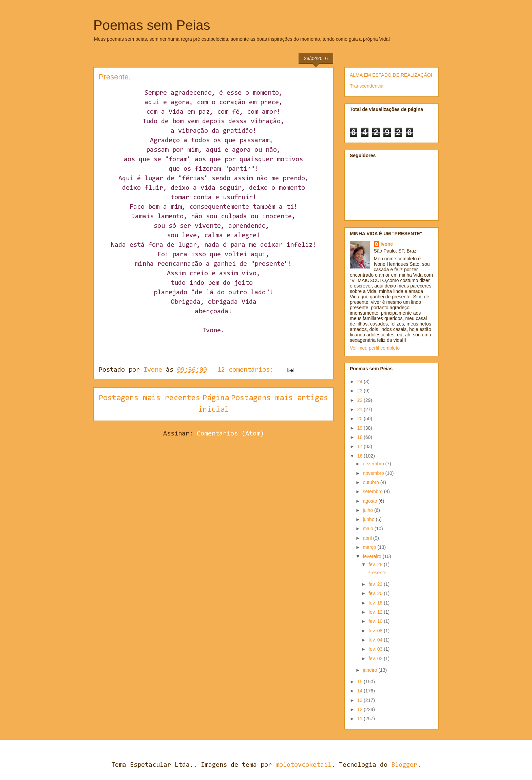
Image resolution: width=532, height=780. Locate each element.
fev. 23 (376, 584)
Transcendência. (367, 86)
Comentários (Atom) (230, 434)
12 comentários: (247, 370)
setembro (373, 491)
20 (360, 419)
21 (360, 409)
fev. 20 (376, 593)
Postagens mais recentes (149, 398)
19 (360, 428)
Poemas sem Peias (152, 25)
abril (368, 538)
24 (360, 382)
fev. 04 (376, 640)
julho (368, 510)
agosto (370, 501)
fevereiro (373, 556)
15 (360, 682)
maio (368, 528)
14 (360, 691)
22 (360, 400)
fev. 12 (376, 612)
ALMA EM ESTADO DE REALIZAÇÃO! (391, 75)
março (370, 547)
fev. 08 (376, 631)
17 (360, 446)
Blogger (404, 765)
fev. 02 (376, 658)
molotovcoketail (303, 765)
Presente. (115, 77)
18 (360, 437)
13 (360, 700)
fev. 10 (376, 621)
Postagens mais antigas (280, 398)
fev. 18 (376, 603)
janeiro (370, 670)
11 (360, 719)
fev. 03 (376, 649)
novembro (374, 473)
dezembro (374, 464)
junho (369, 519)
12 (360, 709)
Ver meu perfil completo (375, 348)
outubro (371, 482)
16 (360, 456)
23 (360, 391)
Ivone (387, 244)
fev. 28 (376, 564)
